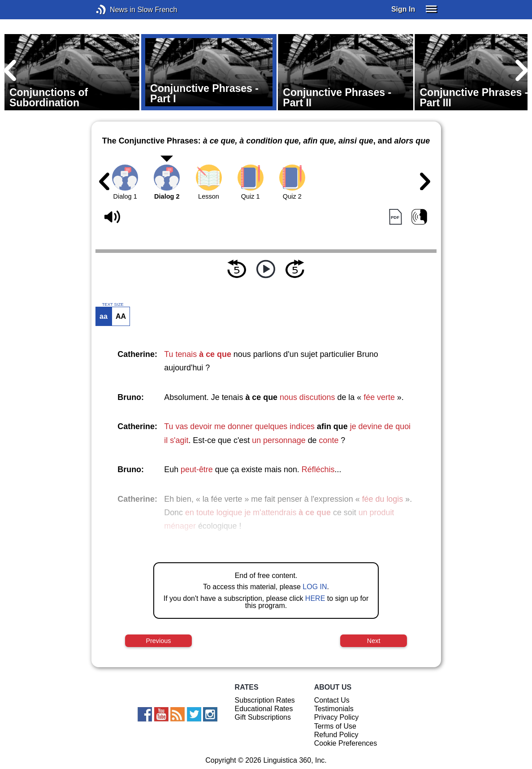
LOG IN (315, 587)
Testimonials (334, 709)
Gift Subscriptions (263, 717)
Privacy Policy (337, 717)
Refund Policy (336, 735)
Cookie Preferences (346, 743)
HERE (315, 598)
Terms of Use (335, 726)
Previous (158, 641)
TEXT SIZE (112, 304)
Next (374, 641)
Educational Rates (264, 709)
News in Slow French (115, 10)
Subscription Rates (265, 700)
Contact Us (332, 700)
